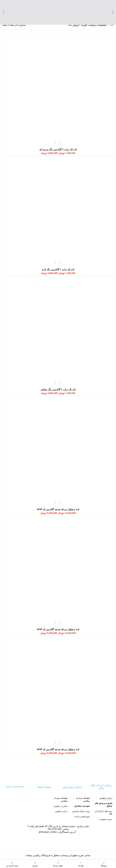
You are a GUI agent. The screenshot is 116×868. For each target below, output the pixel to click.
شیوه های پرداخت (82, 816)
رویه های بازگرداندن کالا (103, 813)
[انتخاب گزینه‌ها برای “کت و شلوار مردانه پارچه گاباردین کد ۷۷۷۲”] (61, 502)
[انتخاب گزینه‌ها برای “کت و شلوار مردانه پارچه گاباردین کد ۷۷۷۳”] (61, 622)
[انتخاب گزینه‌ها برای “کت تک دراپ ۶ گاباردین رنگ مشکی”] (61, 382)
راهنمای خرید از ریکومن (83, 799)
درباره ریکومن (106, 798)
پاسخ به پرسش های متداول (103, 805)
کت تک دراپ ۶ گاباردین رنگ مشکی (58, 390)
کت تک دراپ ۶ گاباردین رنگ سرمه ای (58, 149)
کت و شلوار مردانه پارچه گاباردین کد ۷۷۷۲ (58, 509)
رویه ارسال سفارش (81, 811)
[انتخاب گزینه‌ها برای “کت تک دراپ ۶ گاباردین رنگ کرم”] (61, 262)
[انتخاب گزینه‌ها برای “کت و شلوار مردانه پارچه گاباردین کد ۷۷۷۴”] (61, 742)
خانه (111, 25)
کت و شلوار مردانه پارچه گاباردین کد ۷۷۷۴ (58, 749)
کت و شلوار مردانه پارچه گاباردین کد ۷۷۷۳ (58, 629)
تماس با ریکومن (61, 806)
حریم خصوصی (106, 819)
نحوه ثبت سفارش (82, 806)
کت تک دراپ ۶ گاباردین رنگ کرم (58, 270)
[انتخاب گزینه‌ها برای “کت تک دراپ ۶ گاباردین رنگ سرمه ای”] (61, 142)
